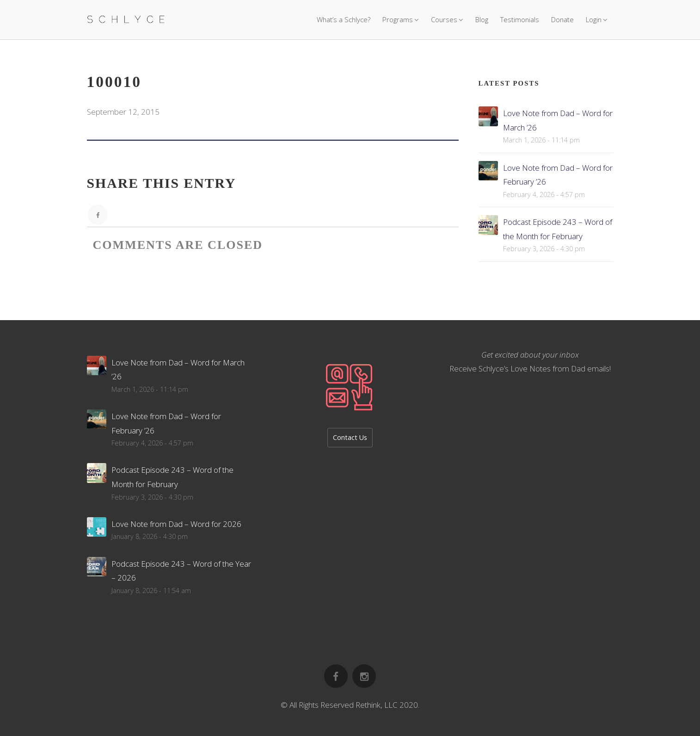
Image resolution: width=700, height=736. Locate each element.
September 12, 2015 (123, 112)
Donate (562, 19)
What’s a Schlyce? (344, 19)
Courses (444, 19)
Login (594, 19)
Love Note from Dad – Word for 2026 (176, 524)
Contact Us (350, 437)
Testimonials (520, 19)
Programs (398, 19)
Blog (482, 19)
